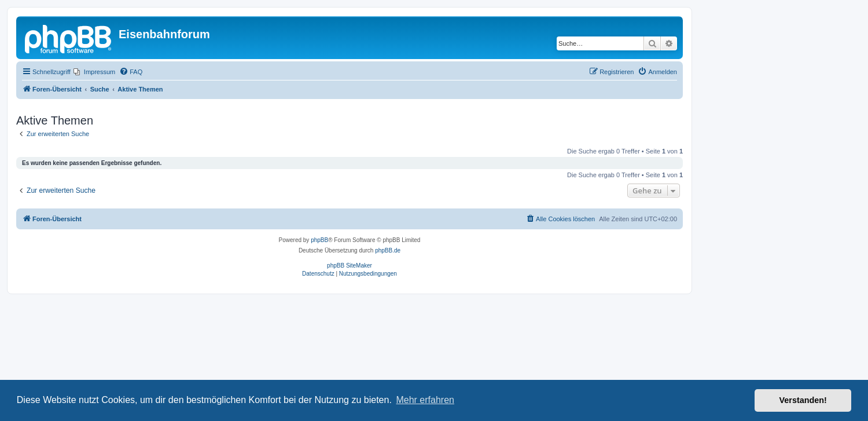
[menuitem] (94, 72)
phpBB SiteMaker (350, 266)
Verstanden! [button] (803, 400)
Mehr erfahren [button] (425, 400)
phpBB (319, 240)
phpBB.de (388, 250)
